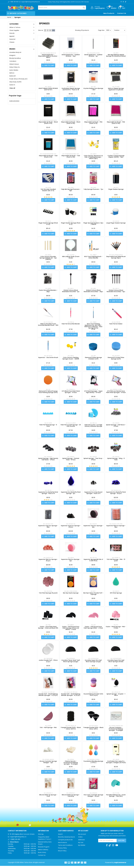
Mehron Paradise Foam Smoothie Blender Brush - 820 (48, 325)
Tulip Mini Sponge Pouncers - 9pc (71, 190)
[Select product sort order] (120, 30)
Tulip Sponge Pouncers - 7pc (93, 190)
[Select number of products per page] (109, 30)
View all (12, 88)
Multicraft (13, 76)
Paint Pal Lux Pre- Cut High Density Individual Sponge (93, 426)
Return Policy (62, 853)
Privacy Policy (62, 850)
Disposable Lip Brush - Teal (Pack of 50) (71, 157)
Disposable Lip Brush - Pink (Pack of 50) (116, 123)
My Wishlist (82, 847)
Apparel (12, 36)
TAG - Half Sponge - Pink (48, 729)
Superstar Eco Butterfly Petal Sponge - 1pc (71, 494)
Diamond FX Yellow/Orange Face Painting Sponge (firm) (48, 393)
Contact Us (122, 13)
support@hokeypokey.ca (18, 839)
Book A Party (42, 855)
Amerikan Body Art (15, 52)
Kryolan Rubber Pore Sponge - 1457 (93, 89)
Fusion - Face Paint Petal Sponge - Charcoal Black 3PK (48, 629)
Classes (12, 42)
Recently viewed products (66, 839)
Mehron (12, 73)
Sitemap (41, 836)
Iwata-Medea (14, 70)
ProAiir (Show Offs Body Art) (18, 79)
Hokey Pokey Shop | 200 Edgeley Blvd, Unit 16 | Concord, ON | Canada (69, 2)
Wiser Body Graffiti (15, 82)
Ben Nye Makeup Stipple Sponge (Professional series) (116, 55)
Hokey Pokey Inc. (15, 67)
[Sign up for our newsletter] (107, 843)
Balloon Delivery (43, 852)
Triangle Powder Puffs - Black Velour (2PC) (93, 730)
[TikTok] (126, 2)
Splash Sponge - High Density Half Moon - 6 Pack (48, 460)
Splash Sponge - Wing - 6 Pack (116, 460)
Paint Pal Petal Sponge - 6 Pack (48, 426)
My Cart (81, 845)
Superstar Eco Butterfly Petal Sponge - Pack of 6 (48, 494)
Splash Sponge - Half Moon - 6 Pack (116, 426)
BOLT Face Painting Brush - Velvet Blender (93, 258)
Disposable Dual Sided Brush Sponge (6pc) (116, 258)
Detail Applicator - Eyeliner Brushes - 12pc (71, 55)
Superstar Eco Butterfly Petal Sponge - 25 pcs (116, 494)
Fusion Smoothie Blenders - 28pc (48, 292)
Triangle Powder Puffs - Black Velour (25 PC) (71, 730)
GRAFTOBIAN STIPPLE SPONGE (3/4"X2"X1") (48, 89)
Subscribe (121, 843)
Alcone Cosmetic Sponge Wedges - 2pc (48, 764)
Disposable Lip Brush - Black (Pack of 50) (71, 123)
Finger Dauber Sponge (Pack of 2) (71, 224)
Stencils (12, 33)
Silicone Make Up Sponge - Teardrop (71, 798)
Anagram (12, 55)
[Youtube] (117, 847)
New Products (109, 13)
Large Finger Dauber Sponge (116, 223)
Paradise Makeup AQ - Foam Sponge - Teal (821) (116, 798)
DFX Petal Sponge (116, 594)
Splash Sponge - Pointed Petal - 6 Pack (71, 460)
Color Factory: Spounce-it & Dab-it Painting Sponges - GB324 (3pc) (93, 157)
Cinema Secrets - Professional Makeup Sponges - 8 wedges (71, 765)
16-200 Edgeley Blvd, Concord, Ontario (22, 836)
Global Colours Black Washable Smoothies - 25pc (93, 292)
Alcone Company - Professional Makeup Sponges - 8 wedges (116, 731)
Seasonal (12, 39)
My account (82, 836)
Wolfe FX (12, 85)
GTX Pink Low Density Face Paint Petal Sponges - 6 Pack (116, 393)
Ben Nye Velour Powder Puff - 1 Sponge (93, 595)
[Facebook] (121, 2)
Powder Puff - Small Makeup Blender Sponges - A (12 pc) (48, 696)
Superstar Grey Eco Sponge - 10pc (48, 528)
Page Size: (101, 30)
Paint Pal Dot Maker (116, 325)
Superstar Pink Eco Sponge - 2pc (71, 561)
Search (60, 836)
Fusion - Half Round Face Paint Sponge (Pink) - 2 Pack (93, 629)
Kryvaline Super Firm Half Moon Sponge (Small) (116, 663)
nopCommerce (120, 865)
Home (9, 17)
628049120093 (14, 101)
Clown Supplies (14, 30)
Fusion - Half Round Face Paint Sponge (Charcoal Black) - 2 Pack (71, 630)
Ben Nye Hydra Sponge (71, 594)
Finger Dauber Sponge (116, 190)
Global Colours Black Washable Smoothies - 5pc (116, 292)
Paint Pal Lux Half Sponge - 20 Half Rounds (71, 426)
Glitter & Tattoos (15, 27)
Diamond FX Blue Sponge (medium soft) (93, 359)
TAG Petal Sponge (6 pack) (48, 594)
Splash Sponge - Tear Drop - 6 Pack (93, 460)
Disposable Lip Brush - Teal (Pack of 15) (48, 157)
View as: (41, 30)
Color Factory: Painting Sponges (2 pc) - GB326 (71, 359)
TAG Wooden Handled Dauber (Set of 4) (48, 190)
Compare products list (65, 842)
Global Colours (14, 64)
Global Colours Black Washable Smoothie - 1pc (71, 292)
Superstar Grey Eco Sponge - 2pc (93, 528)
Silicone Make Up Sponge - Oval (48, 798)
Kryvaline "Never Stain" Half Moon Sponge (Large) (71, 663)
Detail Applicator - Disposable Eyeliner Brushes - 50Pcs (48, 56)
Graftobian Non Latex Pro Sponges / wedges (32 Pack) (116, 764)
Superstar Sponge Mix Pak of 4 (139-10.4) (93, 561)
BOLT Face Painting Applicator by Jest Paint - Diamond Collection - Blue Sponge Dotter (93, 327)
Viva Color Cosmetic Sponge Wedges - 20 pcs (93, 798)
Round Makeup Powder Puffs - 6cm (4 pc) (93, 696)
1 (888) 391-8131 (15, 841)
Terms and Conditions (65, 847)
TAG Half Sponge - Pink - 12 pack (116, 561)
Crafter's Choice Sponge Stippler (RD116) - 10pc (116, 157)
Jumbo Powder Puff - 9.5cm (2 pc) (48, 663)
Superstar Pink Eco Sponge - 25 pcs (48, 561)
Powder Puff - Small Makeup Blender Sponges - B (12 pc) (71, 696)
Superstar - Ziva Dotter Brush (48, 358)
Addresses (81, 842)
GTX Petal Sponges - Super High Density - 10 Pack (93, 393)
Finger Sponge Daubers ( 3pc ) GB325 (93, 224)
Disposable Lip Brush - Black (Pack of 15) (48, 123)
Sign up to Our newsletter (112, 833)
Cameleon (13, 61)
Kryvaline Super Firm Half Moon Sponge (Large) (93, 663)
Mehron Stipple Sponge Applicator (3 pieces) (116, 89)
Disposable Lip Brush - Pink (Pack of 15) (93, 123)
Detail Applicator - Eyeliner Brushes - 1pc (93, 55)
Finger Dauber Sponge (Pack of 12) (48, 224)
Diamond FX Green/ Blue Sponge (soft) (116, 359)
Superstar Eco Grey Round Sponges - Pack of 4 (93, 494)
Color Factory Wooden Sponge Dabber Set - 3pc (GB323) (48, 258)
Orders (80, 839)
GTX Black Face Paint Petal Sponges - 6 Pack (71, 393)
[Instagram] (123, 2)
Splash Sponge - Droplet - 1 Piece (116, 696)
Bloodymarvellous (15, 58)
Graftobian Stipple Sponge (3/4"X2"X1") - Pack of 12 (71, 89)
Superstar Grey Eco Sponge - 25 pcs (71, 528)
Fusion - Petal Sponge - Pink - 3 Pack (116, 629)
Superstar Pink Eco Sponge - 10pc (116, 528)
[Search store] (62, 8)
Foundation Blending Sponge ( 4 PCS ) (93, 764)
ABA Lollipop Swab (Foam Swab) (71, 258)
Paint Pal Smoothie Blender (71, 325)
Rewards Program (44, 849)
